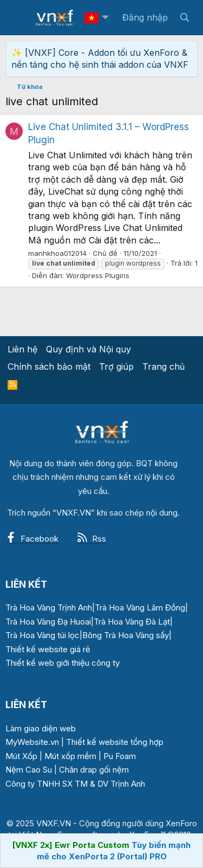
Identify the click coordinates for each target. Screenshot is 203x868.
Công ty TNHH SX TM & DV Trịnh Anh (75, 784)
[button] (105, 18)
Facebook (32, 539)
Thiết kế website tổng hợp (115, 742)
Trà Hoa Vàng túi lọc (42, 635)
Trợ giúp (116, 367)
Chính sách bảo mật (49, 367)
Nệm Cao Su (29, 770)
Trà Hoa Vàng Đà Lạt (132, 622)
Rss (91, 539)
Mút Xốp (21, 756)
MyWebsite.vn (32, 742)
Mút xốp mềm (70, 756)
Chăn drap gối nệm (94, 770)
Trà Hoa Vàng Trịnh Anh (49, 607)
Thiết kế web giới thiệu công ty (63, 663)
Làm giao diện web (41, 728)
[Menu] (20, 18)
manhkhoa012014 (57, 253)
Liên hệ (22, 349)
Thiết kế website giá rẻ (48, 649)
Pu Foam (120, 756)
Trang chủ (163, 367)
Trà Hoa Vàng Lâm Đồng (140, 607)
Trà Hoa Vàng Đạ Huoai (48, 622)
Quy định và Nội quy (89, 349)
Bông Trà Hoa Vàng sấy (126, 635)
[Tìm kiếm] (184, 17)
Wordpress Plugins (98, 275)
